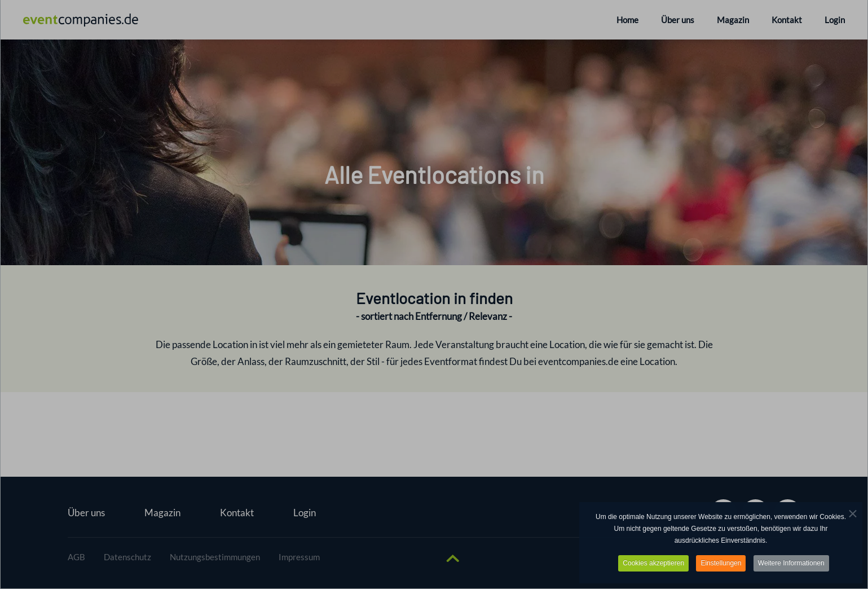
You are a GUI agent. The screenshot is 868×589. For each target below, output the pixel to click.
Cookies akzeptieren (653, 564)
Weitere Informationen (791, 564)
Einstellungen (721, 564)
